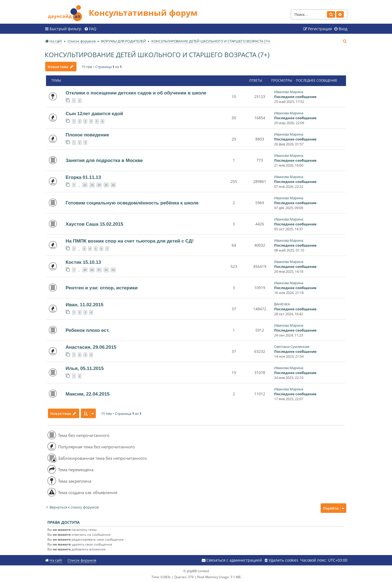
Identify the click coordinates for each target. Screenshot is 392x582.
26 (113, 185)
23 (92, 185)
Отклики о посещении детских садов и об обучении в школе (136, 93)
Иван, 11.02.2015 (85, 304)
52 (106, 270)
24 (99, 185)
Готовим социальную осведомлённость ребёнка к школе (132, 203)
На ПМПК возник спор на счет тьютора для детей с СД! (130, 241)
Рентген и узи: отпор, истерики (102, 287)
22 (85, 185)
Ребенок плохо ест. (88, 330)
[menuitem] (90, 29)
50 (92, 270)
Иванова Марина (289, 91)
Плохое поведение (87, 134)
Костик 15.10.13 (83, 262)
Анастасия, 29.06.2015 (91, 347)
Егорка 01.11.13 (83, 177)
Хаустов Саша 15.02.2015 (94, 224)
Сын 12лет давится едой (94, 113)
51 (99, 270)
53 (113, 270)
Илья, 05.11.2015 (85, 368)
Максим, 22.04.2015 (88, 394)
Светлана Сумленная (292, 346)
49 (85, 270)
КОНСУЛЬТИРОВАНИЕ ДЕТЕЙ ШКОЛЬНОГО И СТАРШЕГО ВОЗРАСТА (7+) (157, 54)
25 (106, 185)
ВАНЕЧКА (282, 304)
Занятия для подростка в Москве (104, 160)
